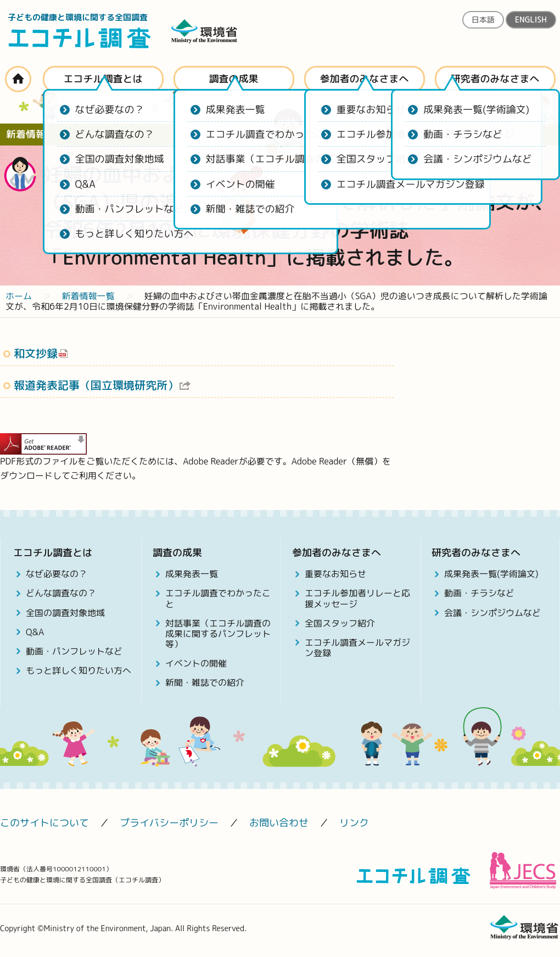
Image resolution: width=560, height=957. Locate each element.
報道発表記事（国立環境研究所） (96, 385)
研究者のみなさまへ (495, 79)
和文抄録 (36, 353)
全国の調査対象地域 (65, 613)
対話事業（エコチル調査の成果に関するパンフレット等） (218, 634)
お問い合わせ (279, 823)
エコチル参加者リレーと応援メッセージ (357, 598)
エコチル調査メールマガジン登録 (357, 648)
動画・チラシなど (479, 593)
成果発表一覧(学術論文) (491, 574)
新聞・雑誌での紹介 (205, 682)
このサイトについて (44, 823)
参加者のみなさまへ (365, 79)
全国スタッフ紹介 (340, 623)
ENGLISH (531, 19)
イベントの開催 (196, 663)
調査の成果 (234, 79)
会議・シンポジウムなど (492, 613)
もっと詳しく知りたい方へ (79, 670)
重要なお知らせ (335, 574)
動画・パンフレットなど (74, 651)
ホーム (18, 79)
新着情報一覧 (88, 296)
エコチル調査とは (103, 79)
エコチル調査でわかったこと (218, 598)
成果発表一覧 (192, 574)
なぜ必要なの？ (57, 574)
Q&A (35, 632)
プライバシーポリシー (169, 823)
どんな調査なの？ (61, 593)
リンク (354, 823)
